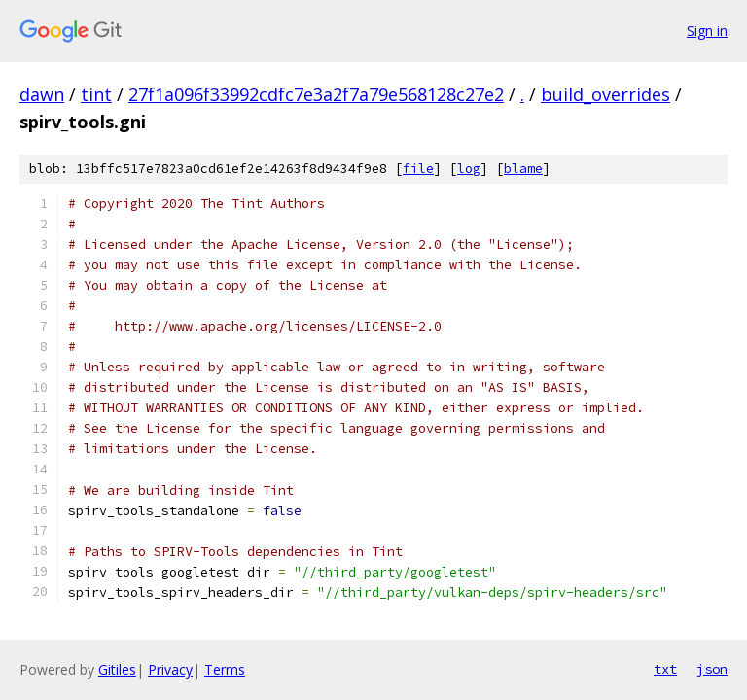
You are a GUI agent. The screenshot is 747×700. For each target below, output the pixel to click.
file (418, 169)
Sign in (707, 31)
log (469, 169)
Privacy (170, 669)
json (712, 669)
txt (665, 669)
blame (523, 169)
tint (96, 94)
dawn (42, 94)
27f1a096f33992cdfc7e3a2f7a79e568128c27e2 (316, 94)
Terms (225, 669)
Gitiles (117, 669)
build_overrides (605, 94)
